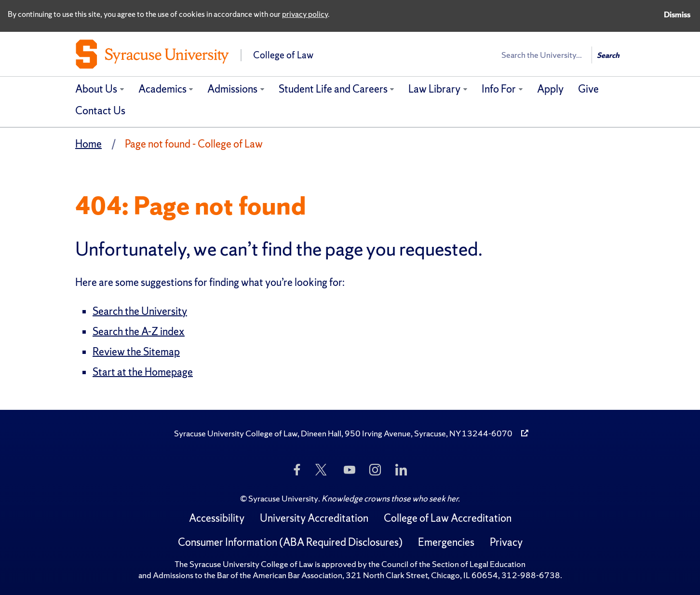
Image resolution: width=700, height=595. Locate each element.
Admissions (232, 89)
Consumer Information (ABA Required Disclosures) (290, 542)
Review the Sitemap (136, 352)
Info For (499, 89)
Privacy (506, 542)
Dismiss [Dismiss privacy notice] (677, 14)
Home (88, 144)
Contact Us (100, 111)
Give (588, 89)
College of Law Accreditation (448, 518)
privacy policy (305, 14)
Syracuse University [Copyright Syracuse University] (283, 498)
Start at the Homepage (143, 372)
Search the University (140, 311)
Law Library (434, 89)
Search (608, 55)
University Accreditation (314, 518)
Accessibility (217, 518)
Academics (162, 89)
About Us (96, 89)
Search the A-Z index (139, 331)
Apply (550, 89)
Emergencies (446, 542)
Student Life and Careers (333, 89)
